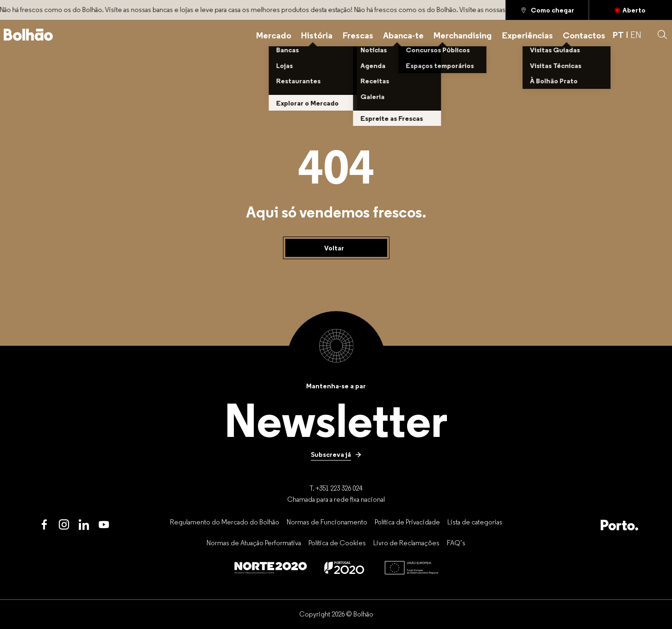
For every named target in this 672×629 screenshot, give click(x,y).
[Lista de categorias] (475, 522)
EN (636, 35)
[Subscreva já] (336, 454)
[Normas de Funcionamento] (327, 522)
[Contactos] (584, 35)
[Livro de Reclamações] (406, 542)
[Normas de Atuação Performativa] (254, 542)
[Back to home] (28, 35)
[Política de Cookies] (337, 542)
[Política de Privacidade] (407, 522)
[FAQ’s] (456, 542)
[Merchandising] (463, 35)
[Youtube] (104, 525)
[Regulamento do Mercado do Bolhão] (225, 522)
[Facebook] (44, 525)
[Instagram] (64, 525)
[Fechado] (631, 10)
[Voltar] (336, 248)
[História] (317, 35)
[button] (662, 35)
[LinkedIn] (84, 525)
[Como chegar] (547, 10)
